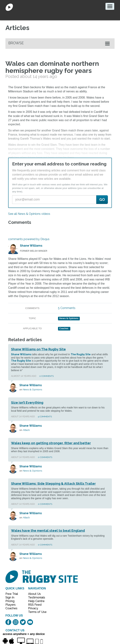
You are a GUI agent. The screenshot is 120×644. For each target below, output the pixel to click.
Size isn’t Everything (27, 403)
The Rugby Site (81, 354)
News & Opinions (69, 318)
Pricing (10, 601)
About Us (34, 594)
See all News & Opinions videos (29, 214)
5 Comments (67, 308)
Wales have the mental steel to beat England (48, 531)
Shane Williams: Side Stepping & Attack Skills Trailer (53, 484)
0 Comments (46, 376)
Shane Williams (31, 246)
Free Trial (12, 594)
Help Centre (35, 601)
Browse (16, 43)
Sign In (10, 597)
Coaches (11, 608)
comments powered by (29, 239)
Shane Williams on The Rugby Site (38, 349)
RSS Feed (35, 605)
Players (11, 605)
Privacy (33, 608)
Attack (26, 430)
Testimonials (35, 597)
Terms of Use (35, 612)
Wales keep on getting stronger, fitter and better (51, 443)
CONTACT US (15, 630)
